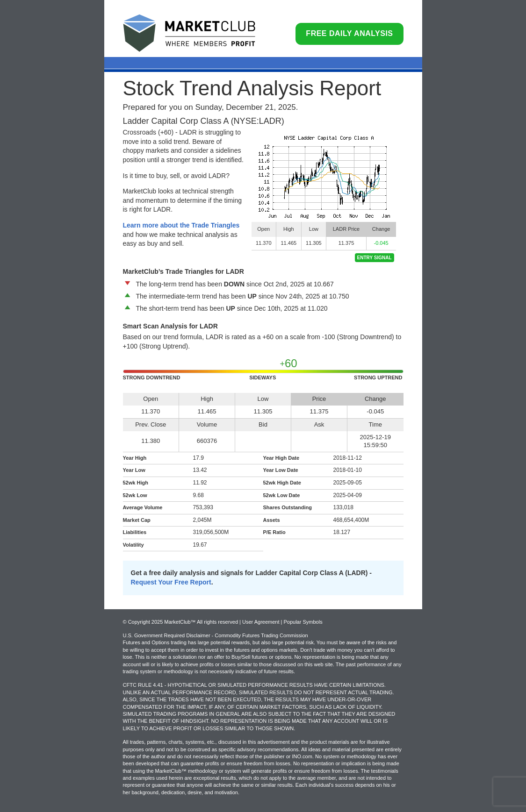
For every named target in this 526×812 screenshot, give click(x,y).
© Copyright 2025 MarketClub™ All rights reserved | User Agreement (202, 622)
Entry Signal (375, 258)
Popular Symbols (303, 622)
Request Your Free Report (171, 582)
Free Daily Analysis (349, 33)
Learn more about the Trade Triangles (181, 225)
